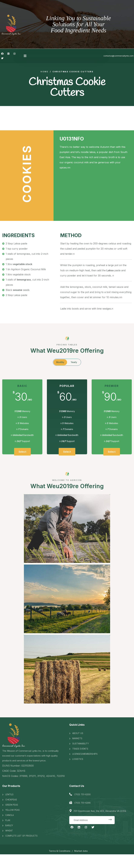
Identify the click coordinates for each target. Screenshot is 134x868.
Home (44, 72)
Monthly (60, 362)
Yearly (74, 362)
